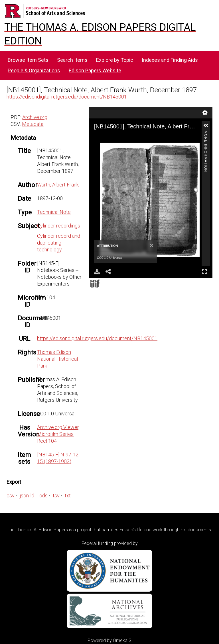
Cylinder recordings (59, 226)
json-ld (27, 496)
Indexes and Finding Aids (170, 60)
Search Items (72, 60)
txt (68, 496)
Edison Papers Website (95, 70)
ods (43, 496)
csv (11, 496)
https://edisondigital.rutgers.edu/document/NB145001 (67, 97)
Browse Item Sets (28, 60)
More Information (206, 133)
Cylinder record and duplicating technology (59, 243)
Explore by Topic (115, 60)
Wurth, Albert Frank (58, 185)
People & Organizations (34, 70)
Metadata (33, 124)
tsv (56, 496)
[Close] (152, 246)
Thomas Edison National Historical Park (57, 359)
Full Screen (204, 271)
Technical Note (54, 212)
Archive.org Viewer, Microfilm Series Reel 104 (58, 434)
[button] (206, 126)
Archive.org (35, 117)
